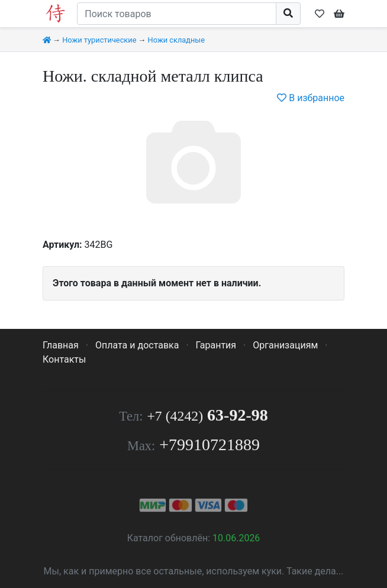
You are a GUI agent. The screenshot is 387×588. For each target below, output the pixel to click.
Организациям (285, 345)
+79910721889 (209, 445)
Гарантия (216, 345)
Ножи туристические (99, 40)
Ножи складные (176, 40)
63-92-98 (207, 415)
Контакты (64, 359)
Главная (61, 345)
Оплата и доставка (137, 345)
